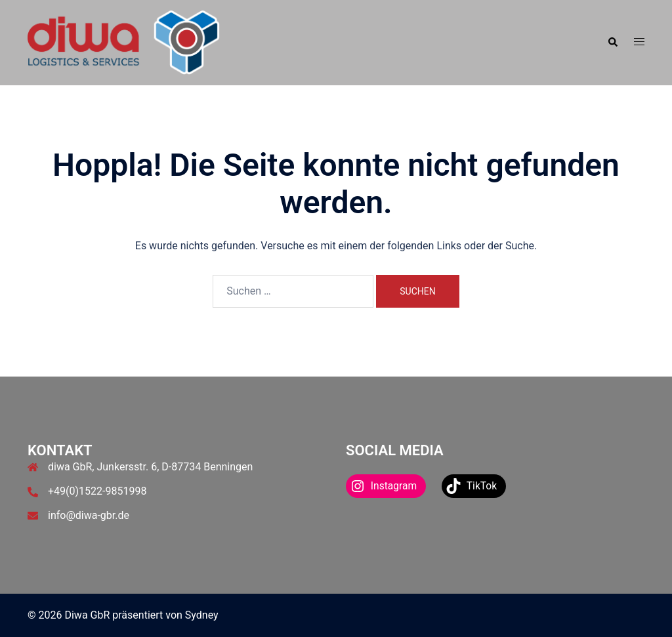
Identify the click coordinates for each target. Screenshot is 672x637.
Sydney (202, 615)
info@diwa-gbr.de (89, 515)
